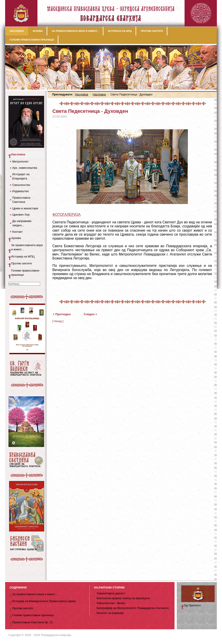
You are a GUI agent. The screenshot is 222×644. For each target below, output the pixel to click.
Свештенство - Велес (111, 603)
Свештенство (21, 185)
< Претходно (62, 314)
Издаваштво (21, 191)
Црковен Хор (21, 215)
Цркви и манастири (25, 208)
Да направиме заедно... (22, 223)
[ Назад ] (58, 321)
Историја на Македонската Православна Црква (44, 601)
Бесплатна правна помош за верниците (123, 598)
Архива (16, 238)
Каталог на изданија (110, 613)
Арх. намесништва (25, 168)
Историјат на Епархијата (21, 176)
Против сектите (22, 263)
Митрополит (20, 162)
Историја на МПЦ (23, 256)
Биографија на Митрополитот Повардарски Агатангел (133, 608)
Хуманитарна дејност (111, 593)
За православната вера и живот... (27, 247)
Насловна (81, 94)
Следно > (90, 314)
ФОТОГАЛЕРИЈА (67, 215)
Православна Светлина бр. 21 (33, 622)
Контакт (17, 232)
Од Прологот (192, 605)
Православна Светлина (21, 200)
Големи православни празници (25, 273)
